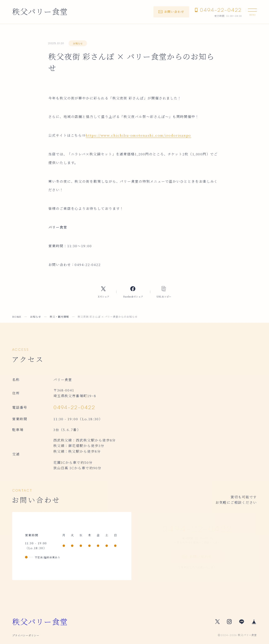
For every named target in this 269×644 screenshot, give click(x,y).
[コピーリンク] (164, 292)
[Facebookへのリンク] (133, 292)
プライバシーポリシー (26, 635)
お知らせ (78, 43)
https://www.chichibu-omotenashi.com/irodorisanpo (138, 135)
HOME (17, 317)
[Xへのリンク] (104, 292)
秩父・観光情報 (59, 317)
